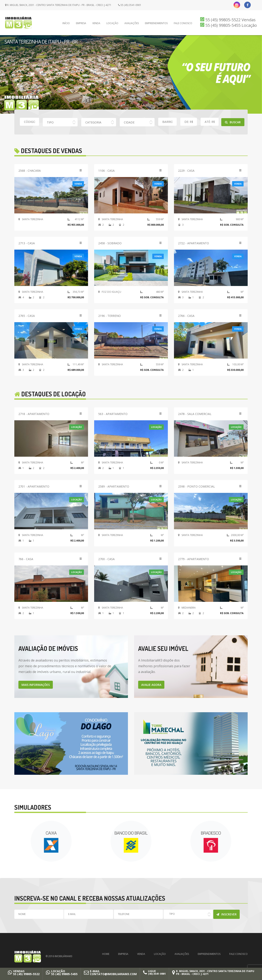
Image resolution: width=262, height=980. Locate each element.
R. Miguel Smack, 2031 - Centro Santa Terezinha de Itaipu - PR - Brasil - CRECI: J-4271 (58, 5)
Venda (96, 23)
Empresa (81, 23)
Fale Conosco (183, 23)
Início (66, 23)
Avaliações (132, 23)
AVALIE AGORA (151, 685)
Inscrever (226, 914)
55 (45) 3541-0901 (130, 5)
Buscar (233, 122)
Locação (112, 23)
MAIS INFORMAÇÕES (36, 685)
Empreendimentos (156, 23)
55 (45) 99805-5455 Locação (229, 25)
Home (106, 954)
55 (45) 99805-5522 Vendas (228, 20)
